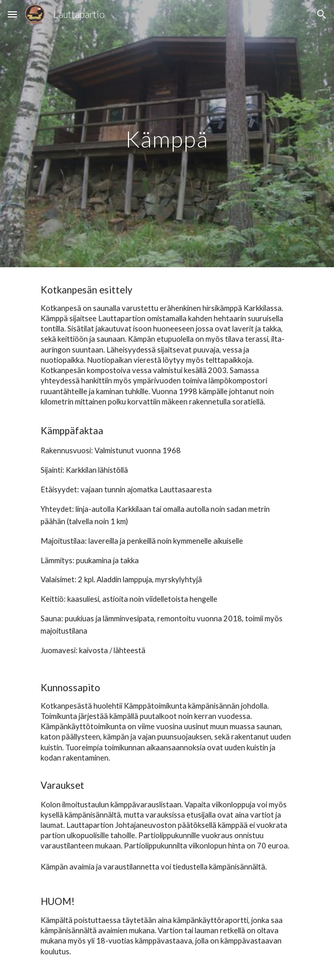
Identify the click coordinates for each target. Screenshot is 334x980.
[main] (167, 134)
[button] (12, 14)
